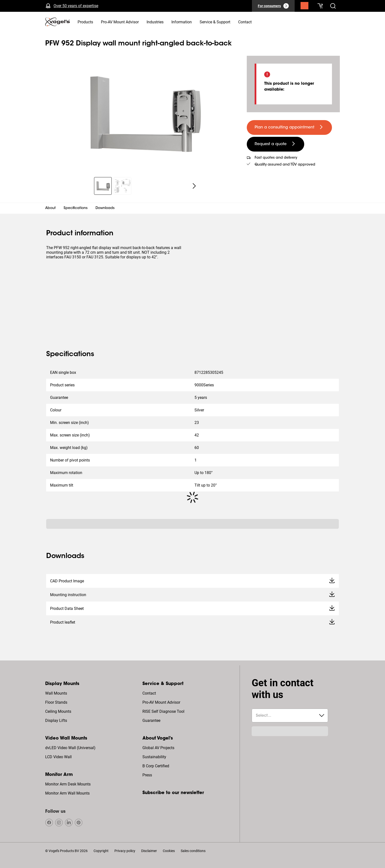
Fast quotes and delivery (276, 158)
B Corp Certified (156, 766)
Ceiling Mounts (58, 711)
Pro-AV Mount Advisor (161, 702)
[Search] (304, 7)
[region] (142, 113)
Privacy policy (125, 851)
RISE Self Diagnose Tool (163, 711)
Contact (149, 693)
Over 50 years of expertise (76, 6)
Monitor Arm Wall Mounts (67, 793)
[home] (57, 22)
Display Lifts (56, 721)
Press (147, 775)
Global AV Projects (158, 748)
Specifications (76, 208)
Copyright (101, 851)
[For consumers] (273, 6)
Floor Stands (56, 702)
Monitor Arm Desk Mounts (68, 784)
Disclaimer (149, 851)
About (50, 208)
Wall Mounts (56, 693)
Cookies (169, 851)
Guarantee (151, 721)
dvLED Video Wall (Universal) (70, 748)
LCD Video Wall (58, 757)
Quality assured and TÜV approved (285, 165)
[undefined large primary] (289, 127)
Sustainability (154, 757)
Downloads (105, 208)
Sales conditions (193, 851)
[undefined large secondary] (275, 144)
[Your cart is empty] (320, 6)
